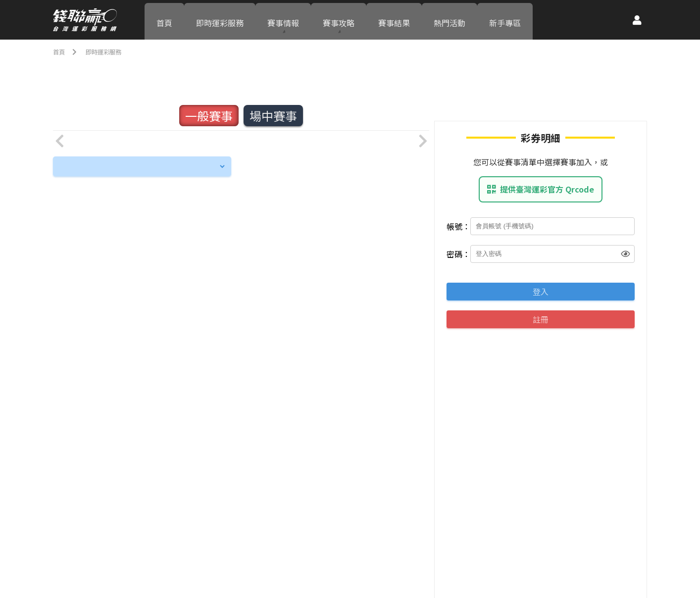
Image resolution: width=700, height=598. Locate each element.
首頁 (164, 20)
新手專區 (505, 20)
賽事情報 (283, 20)
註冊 (541, 319)
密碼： (458, 254)
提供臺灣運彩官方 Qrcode (541, 189)
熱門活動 (450, 20)
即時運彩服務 (220, 20)
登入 (541, 292)
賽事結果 (394, 20)
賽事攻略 (339, 20)
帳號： (458, 226)
